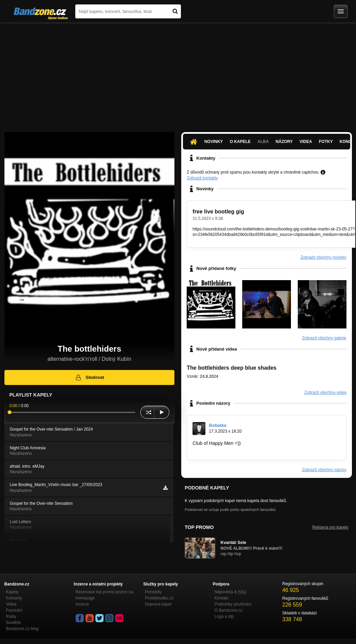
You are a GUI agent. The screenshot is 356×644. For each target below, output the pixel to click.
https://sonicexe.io (212, 450)
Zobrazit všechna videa (325, 392)
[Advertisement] (178, 74)
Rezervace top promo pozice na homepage (104, 595)
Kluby (11, 616)
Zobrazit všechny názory (324, 470)
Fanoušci (14, 610)
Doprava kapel (158, 604)
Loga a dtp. (225, 616)
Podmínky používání (233, 604)
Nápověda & (230, 592)
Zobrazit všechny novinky (323, 257)
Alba (263, 142)
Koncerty (14, 598)
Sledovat (89, 377)
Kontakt (222, 598)
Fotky (326, 142)
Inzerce (82, 604)
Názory (284, 142)
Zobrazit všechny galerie (324, 338)
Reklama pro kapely (330, 527)
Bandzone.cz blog (22, 629)
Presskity (153, 592)
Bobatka (218, 425)
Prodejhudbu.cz (159, 598)
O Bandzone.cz (229, 610)
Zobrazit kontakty (202, 178)
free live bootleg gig (218, 212)
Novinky (214, 142)
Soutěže (14, 623)
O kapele (240, 142)
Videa (306, 142)
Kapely (12, 592)
